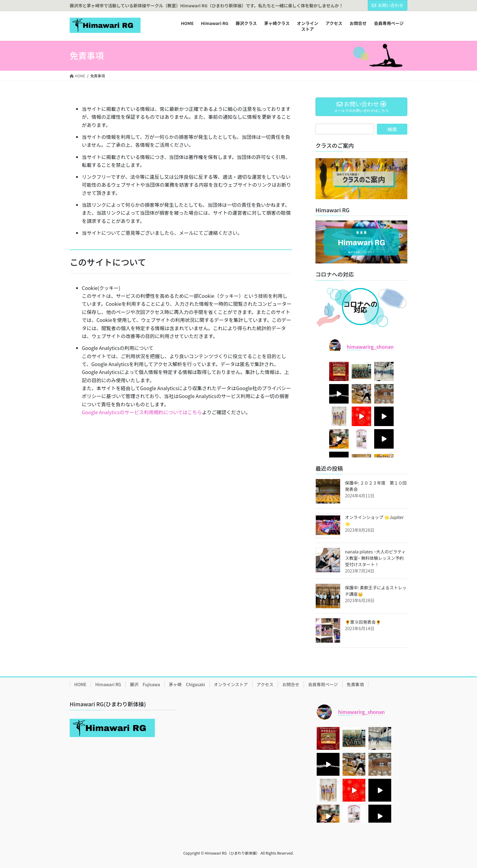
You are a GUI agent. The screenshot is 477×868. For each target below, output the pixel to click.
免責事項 (355, 684)
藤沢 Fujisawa (145, 684)
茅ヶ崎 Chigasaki (187, 684)
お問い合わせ (388, 5)
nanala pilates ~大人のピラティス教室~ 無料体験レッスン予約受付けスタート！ (375, 558)
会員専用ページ (323, 684)
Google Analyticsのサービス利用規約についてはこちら (142, 412)
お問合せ (291, 684)
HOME (80, 684)
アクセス (265, 684)
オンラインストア (231, 684)
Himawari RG (108, 684)
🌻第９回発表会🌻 (363, 622)
